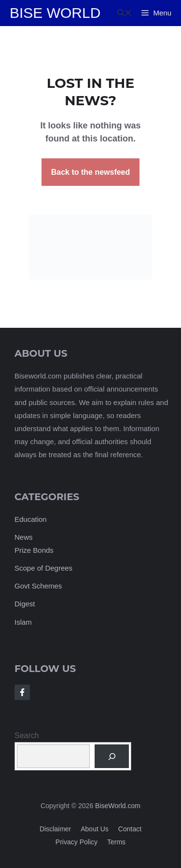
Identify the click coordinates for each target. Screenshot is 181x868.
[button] (125, 13)
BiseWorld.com (118, 806)
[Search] (112, 756)
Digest (25, 604)
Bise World (55, 13)
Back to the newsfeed (91, 172)
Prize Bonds (34, 550)
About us (95, 829)
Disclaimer (55, 829)
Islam (23, 622)
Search (27, 735)
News (24, 537)
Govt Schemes (38, 586)
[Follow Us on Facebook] (22, 692)
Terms (116, 842)
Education (31, 519)
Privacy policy (77, 842)
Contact (130, 829)
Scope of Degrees (43, 568)
